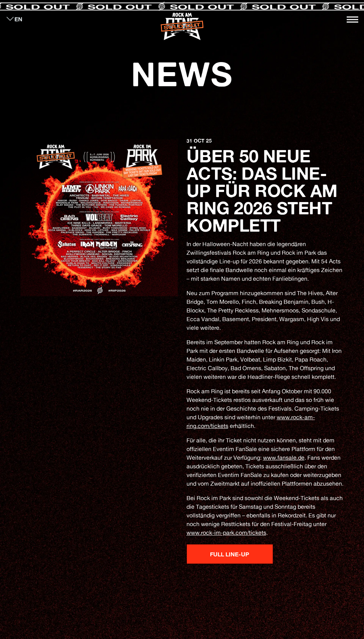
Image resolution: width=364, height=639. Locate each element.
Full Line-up (230, 554)
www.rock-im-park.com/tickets (226, 533)
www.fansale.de (284, 458)
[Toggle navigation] (352, 19)
